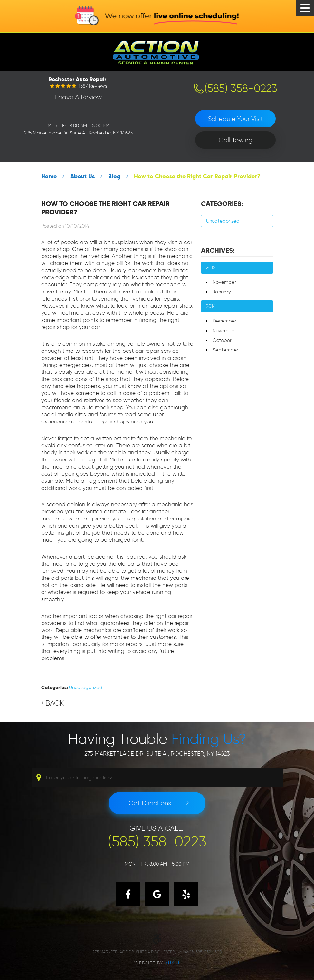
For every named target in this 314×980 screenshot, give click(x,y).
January (222, 292)
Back (55, 703)
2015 (211, 268)
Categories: (222, 204)
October (222, 340)
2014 (211, 306)
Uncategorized (86, 688)
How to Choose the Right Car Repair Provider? (197, 176)
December (224, 321)
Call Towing (236, 140)
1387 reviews (93, 86)
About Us (82, 176)
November (224, 282)
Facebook (128, 894)
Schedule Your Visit (236, 119)
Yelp (186, 894)
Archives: (218, 251)
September (225, 350)
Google (157, 894)
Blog (114, 176)
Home (49, 176)
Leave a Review (78, 97)
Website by (157, 963)
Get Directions (150, 803)
